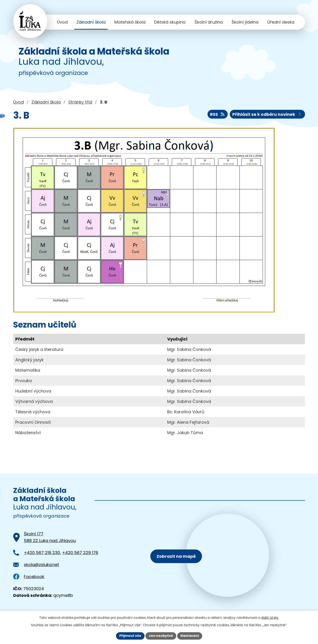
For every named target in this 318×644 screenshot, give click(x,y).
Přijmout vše (130, 636)
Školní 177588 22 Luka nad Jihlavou (50, 537)
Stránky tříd (80, 102)
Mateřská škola (130, 22)
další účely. (270, 618)
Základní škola (91, 22)
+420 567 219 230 (42, 553)
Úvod (62, 22)
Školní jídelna (245, 22)
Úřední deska (281, 22)
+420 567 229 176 (80, 553)
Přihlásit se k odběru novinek (267, 114)
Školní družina (209, 22)
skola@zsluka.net (41, 565)
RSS (218, 114)
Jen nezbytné (161, 636)
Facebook (29, 577)
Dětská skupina (170, 22)
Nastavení (190, 636)
